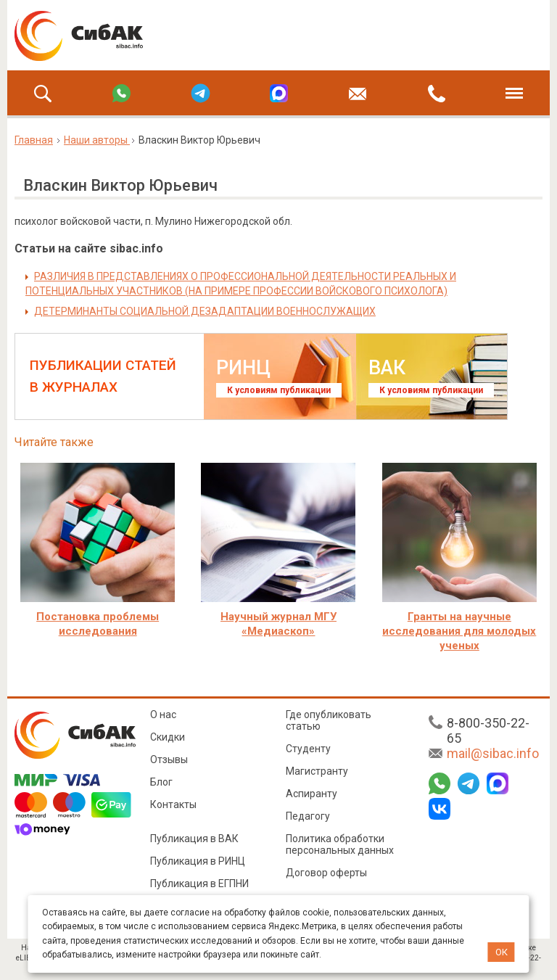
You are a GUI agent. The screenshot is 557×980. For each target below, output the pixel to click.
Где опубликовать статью (329, 720)
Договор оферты (326, 873)
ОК (502, 952)
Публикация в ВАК (194, 839)
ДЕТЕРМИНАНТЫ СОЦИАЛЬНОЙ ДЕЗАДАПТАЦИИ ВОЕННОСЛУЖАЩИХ (205, 311)
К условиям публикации (279, 390)
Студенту (308, 749)
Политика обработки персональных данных (340, 844)
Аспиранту (311, 794)
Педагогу (308, 816)
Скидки (168, 737)
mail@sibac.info (493, 753)
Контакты (173, 804)
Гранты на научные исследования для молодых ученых (459, 631)
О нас (163, 715)
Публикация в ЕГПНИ (199, 884)
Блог (161, 782)
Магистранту (317, 771)
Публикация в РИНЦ (198, 861)
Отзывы (169, 759)
